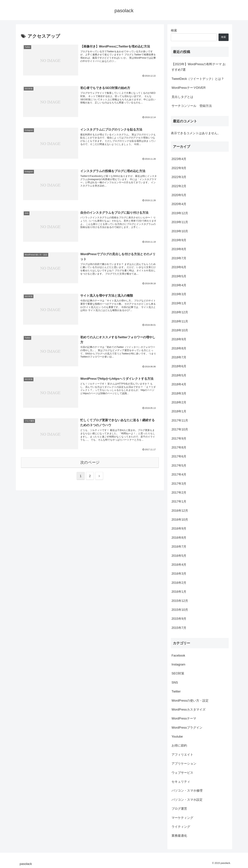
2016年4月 (179, 565)
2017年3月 (179, 484)
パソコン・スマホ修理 (187, 791)
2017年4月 (179, 475)
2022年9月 (179, 168)
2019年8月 (179, 249)
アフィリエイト (182, 755)
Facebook (178, 656)
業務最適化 (179, 836)
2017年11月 (180, 420)
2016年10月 (180, 520)
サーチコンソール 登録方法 (192, 106)
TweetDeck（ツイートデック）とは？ (198, 79)
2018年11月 (180, 321)
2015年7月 (179, 628)
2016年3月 (179, 574)
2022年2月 (179, 186)
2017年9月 (179, 439)
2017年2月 (179, 493)
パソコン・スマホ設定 (187, 800)
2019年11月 (180, 222)
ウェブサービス (182, 773)
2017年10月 (180, 429)
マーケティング (182, 818)
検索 (174, 30)
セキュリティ (181, 782)
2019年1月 (179, 303)
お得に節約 (179, 745)
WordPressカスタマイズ (188, 710)
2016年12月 (180, 511)
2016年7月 (179, 547)
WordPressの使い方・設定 (190, 701)
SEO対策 (178, 673)
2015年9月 (179, 619)
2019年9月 (179, 240)
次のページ (90, 462)
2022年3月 (179, 177)
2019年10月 (180, 231)
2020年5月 (179, 195)
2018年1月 (179, 411)
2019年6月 (179, 267)
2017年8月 (179, 448)
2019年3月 (179, 294)
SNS (175, 683)
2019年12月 (180, 213)
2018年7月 (179, 357)
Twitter (176, 691)
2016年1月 (179, 592)
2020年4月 (179, 204)
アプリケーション (184, 764)
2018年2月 (179, 402)
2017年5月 (179, 466)
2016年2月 (179, 583)
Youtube (177, 737)
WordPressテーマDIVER (189, 88)
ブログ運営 (179, 809)
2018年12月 (180, 312)
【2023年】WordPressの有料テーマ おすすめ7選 (199, 67)
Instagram (178, 664)
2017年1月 (179, 502)
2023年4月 (179, 159)
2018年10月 (180, 330)
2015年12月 (180, 601)
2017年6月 (179, 456)
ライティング (181, 827)
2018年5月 (179, 375)
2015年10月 (180, 610)
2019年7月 (179, 258)
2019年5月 (179, 276)
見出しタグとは (182, 97)
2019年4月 (179, 285)
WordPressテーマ (184, 718)
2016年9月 (179, 529)
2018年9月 (179, 339)
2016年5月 (179, 556)
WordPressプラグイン (187, 728)
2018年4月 (179, 384)
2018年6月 (179, 366)
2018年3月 (179, 393)
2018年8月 (179, 348)
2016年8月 (179, 538)
